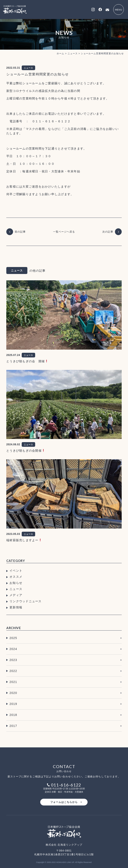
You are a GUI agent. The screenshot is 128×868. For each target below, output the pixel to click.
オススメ (16, 577)
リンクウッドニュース (26, 601)
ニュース (16, 589)
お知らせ (16, 583)
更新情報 (16, 607)
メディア (16, 595)
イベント (16, 571)
